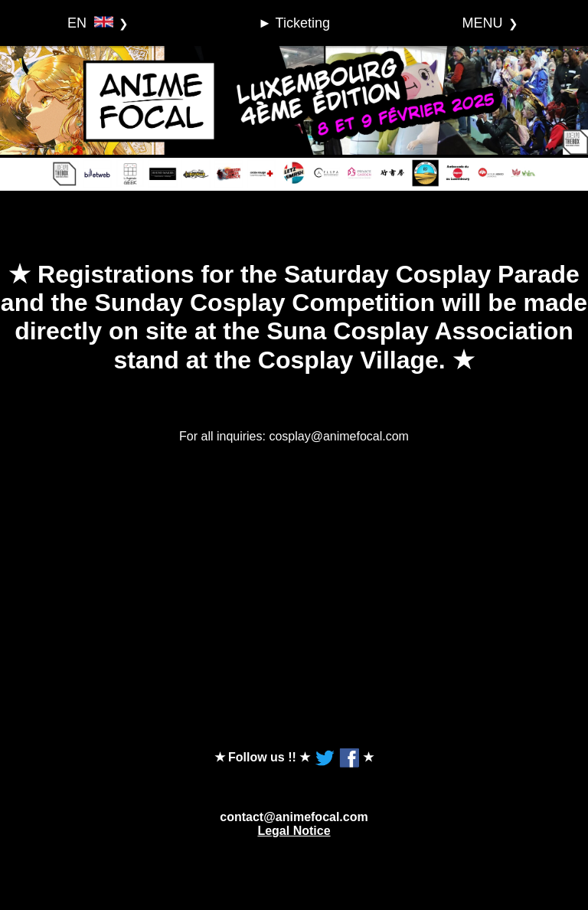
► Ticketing (294, 23)
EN (90, 23)
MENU (483, 23)
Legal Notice (294, 831)
